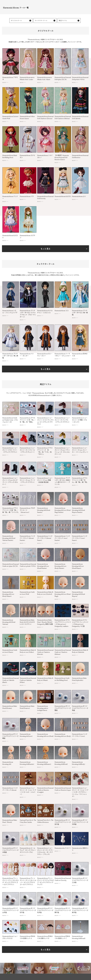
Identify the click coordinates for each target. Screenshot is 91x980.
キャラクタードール (42, 21)
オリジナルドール (17, 21)
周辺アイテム (64, 21)
